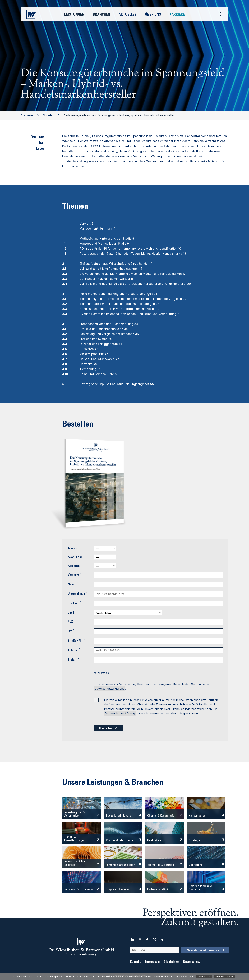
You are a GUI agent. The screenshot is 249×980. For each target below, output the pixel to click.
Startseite (27, 115)
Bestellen (106, 729)
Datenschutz (192, 962)
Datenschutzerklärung (109, 689)
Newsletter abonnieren (203, 951)
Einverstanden (225, 976)
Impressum (152, 962)
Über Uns (153, 15)
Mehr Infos (204, 976)
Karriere (177, 15)
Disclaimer (172, 962)
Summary (38, 137)
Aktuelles (48, 115)
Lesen (40, 149)
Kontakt (135, 962)
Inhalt (41, 143)
